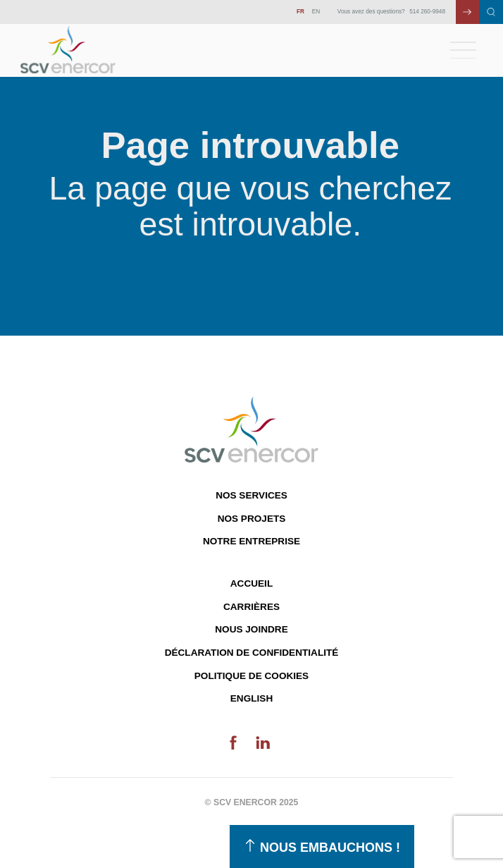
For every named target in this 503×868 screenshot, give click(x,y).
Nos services (252, 495)
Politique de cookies (252, 676)
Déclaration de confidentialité (252, 653)
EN (316, 12)
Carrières (252, 607)
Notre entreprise (252, 541)
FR (300, 12)
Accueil (252, 583)
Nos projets (252, 519)
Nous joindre (251, 629)
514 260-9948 (427, 12)
